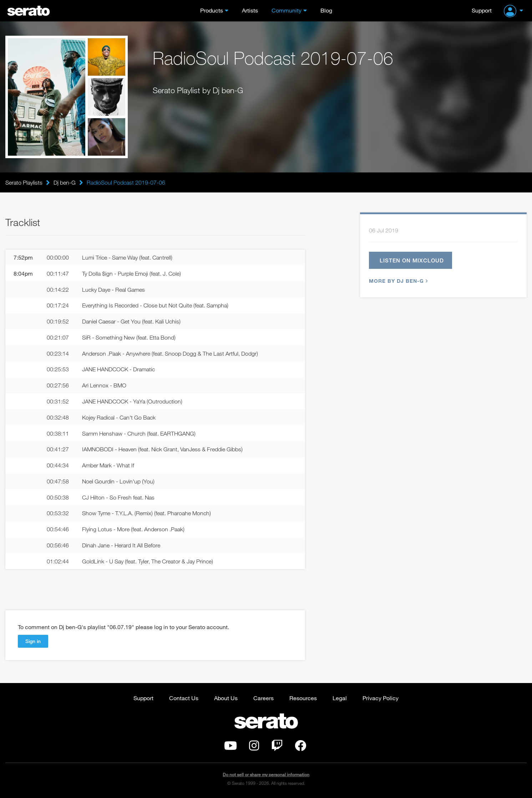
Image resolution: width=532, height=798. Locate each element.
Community (287, 10)
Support (482, 10)
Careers (264, 698)
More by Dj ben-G (397, 281)
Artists (250, 10)
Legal (340, 698)
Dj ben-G (65, 182)
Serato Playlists (24, 182)
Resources (303, 698)
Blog (326, 10)
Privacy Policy (381, 698)
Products (212, 10)
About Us (226, 698)
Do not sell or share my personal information (266, 775)
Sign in (33, 641)
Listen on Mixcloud (412, 260)
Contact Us (184, 698)
